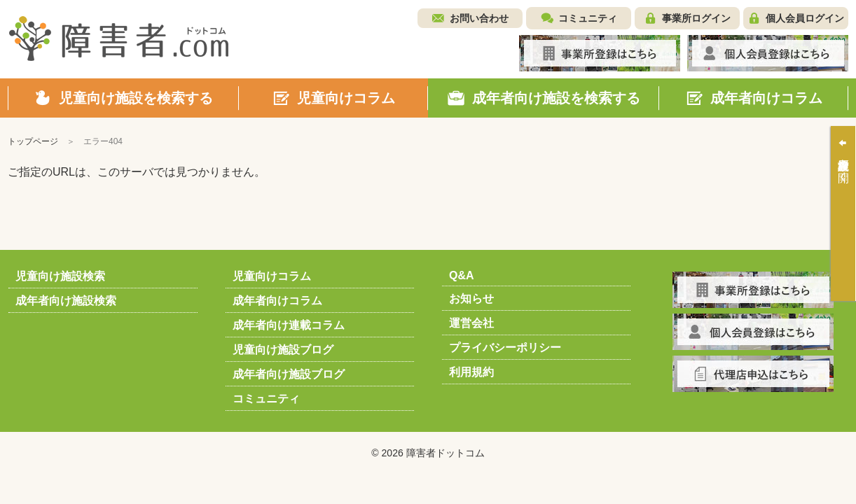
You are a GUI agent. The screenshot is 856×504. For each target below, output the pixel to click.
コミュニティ (588, 18)
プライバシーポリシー (505, 348)
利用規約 (471, 372)
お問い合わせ (479, 18)
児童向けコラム (272, 276)
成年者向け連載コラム (289, 325)
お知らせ (471, 299)
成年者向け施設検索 (66, 301)
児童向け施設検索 (60, 276)
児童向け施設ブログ (283, 350)
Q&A (462, 275)
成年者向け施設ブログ (289, 374)
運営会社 (471, 323)
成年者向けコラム (277, 301)
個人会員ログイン (805, 18)
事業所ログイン (696, 18)
